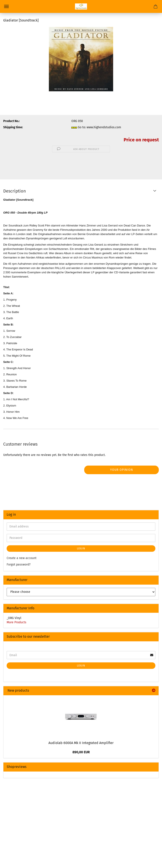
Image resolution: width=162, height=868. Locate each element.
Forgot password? (19, 565)
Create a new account (22, 558)
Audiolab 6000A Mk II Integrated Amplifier (81, 743)
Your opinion (122, 470)
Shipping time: (13, 127)
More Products (16, 622)
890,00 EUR (81, 752)
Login (81, 549)
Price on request (141, 140)
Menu (6, 6)
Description (15, 191)
